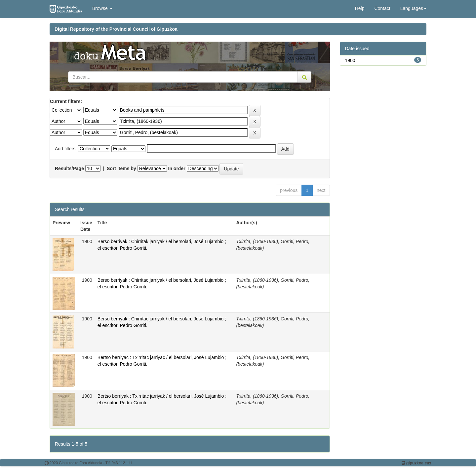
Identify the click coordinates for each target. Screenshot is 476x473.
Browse (102, 8)
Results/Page (69, 168)
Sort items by (121, 168)
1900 (350, 60)
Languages (413, 8)
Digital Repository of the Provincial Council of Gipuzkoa (116, 29)
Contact (382, 8)
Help (360, 8)
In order (177, 168)
